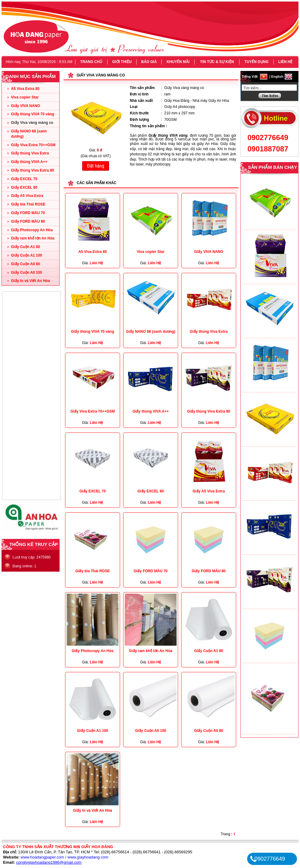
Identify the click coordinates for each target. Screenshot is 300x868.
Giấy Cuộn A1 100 (27, 255)
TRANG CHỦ (91, 62)
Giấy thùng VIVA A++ (29, 162)
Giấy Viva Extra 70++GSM (33, 145)
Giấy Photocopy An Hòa (32, 230)
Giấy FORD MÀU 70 (28, 213)
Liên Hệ (97, 263)
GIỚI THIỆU (122, 62)
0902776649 (268, 137)
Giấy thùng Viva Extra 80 (33, 170)
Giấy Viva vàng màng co (32, 123)
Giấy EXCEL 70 (24, 179)
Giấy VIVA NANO (26, 106)
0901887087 (268, 149)
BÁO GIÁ (149, 62)
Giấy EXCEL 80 (24, 187)
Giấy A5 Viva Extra (27, 196)
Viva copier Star (25, 97)
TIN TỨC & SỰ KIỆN (217, 62)
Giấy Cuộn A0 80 (26, 264)
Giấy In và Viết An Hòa (30, 281)
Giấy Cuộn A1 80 (26, 247)
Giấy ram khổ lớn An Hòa (33, 238)
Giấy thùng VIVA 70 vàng (33, 114)
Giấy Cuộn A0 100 (27, 273)
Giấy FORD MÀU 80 (28, 221)
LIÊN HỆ (285, 62)
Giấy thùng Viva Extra (30, 153)
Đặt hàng (96, 166)
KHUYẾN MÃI (178, 62)
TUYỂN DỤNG (256, 62)
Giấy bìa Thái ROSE (28, 204)
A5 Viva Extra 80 (25, 89)
